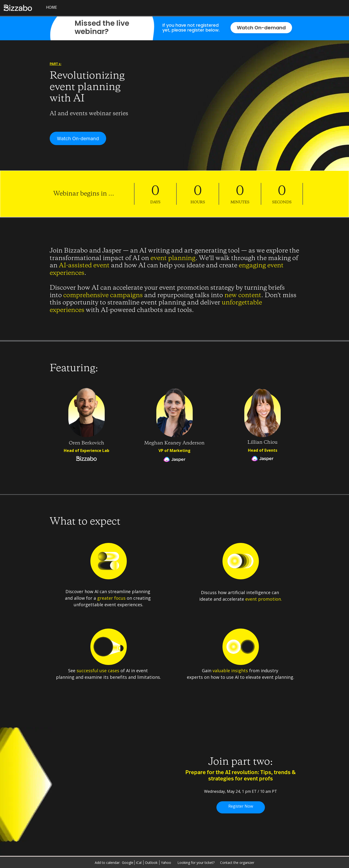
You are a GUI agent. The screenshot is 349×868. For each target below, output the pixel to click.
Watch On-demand (261, 28)
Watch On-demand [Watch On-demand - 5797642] (78, 139)
